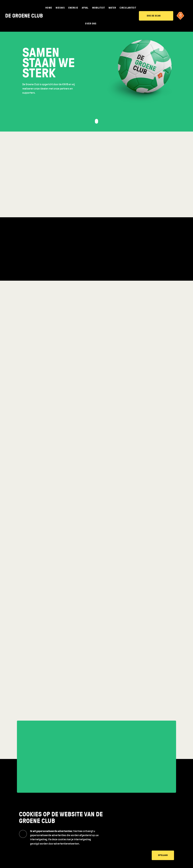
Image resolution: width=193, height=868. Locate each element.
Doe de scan (154, 16)
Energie (73, 8)
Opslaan (163, 855)
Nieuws (60, 8)
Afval (85, 8)
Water (112, 8)
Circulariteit (128, 8)
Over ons (91, 24)
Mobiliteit (99, 8)
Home (49, 8)
